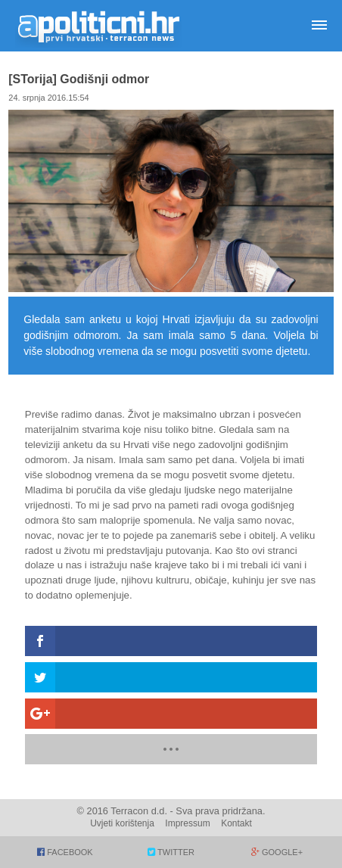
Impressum (187, 823)
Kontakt (236, 823)
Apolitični (98, 26)
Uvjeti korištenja (122, 823)
